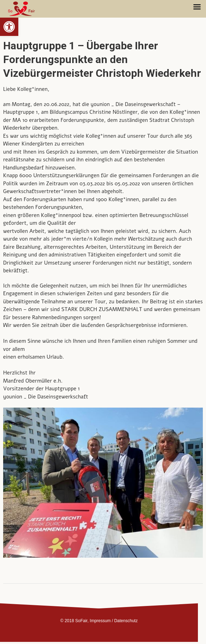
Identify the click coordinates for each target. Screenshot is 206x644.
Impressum (100, 621)
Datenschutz (126, 621)
